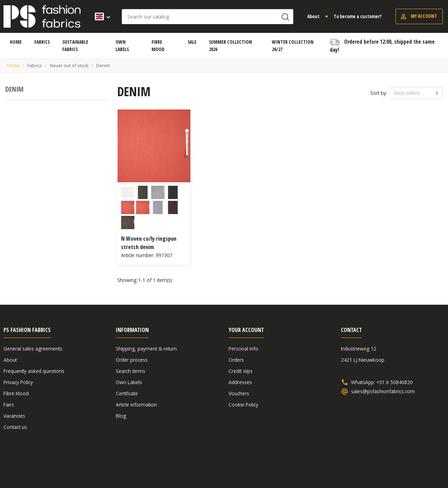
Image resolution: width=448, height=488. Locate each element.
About (313, 16)
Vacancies (14, 416)
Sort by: (379, 93)
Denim (14, 89)
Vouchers (239, 393)
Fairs (9, 405)
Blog (121, 416)
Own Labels (129, 382)
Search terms (131, 371)
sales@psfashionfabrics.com (383, 391)
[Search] (208, 17)
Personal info (243, 349)
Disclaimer (401, 464)
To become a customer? (358, 16)
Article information (136, 405)
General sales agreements (33, 349)
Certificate (127, 393)
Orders (236, 360)
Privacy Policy (18, 382)
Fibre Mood (16, 393)
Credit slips (241, 371)
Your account (246, 330)
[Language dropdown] (100, 16)
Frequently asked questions (34, 371)
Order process (132, 360)
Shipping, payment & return (146, 349)
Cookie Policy (243, 405)
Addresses (240, 382)
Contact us (15, 427)
